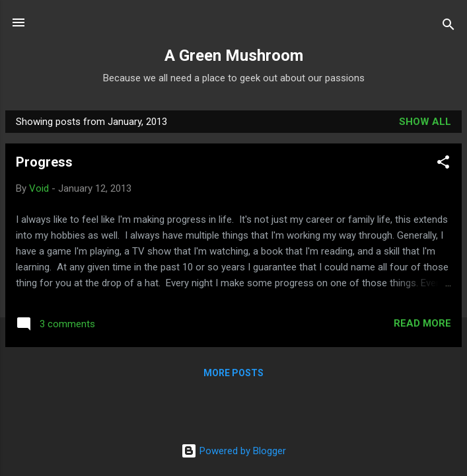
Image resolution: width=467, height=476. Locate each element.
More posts (234, 373)
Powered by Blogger (234, 451)
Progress (44, 162)
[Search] (449, 27)
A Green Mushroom (234, 56)
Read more (422, 323)
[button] (443, 164)
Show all (425, 122)
